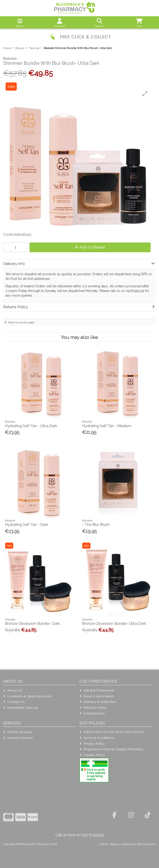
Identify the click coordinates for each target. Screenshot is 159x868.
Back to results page (21, 322)
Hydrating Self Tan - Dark (26, 525)
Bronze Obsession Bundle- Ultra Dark (114, 624)
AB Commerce (147, 844)
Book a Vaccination (97, 696)
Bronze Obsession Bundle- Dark (32, 624)
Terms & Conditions (97, 738)
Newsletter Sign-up (21, 708)
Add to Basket (90, 247)
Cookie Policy (92, 755)
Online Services (18, 732)
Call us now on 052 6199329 (80, 835)
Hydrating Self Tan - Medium (107, 426)
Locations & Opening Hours (27, 696)
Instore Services (18, 738)
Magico (114, 844)
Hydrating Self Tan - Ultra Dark (31, 426)
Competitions (92, 713)
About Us (13, 690)
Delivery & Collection (98, 702)
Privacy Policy (92, 744)
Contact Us (14, 702)
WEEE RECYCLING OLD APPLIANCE (112, 732)
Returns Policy (93, 708)
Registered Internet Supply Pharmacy (111, 749)
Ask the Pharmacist (97, 690)
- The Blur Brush (96, 525)
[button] (145, 94)
